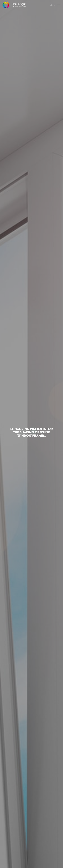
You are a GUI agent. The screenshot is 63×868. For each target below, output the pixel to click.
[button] (55, 5)
